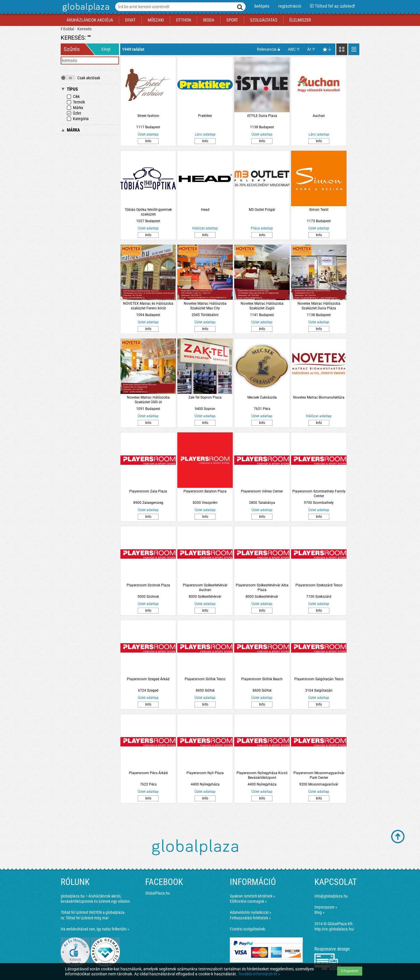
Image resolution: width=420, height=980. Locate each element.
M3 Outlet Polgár (262, 210)
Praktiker (205, 116)
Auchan (319, 116)
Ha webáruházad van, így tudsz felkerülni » (95, 929)
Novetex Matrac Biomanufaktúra (319, 397)
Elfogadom (350, 971)
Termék (76, 102)
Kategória (78, 119)
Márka (75, 108)
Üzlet (74, 113)
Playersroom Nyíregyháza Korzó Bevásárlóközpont (262, 775)
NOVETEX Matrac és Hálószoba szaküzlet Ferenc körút (148, 306)
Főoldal (67, 29)
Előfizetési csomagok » (248, 901)
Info (148, 141)
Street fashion (148, 116)
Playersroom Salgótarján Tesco (319, 679)
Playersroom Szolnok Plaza (148, 585)
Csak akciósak (80, 78)
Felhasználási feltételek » (250, 918)
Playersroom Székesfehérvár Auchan (205, 588)
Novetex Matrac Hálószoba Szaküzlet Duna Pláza (319, 306)
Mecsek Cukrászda (262, 397)
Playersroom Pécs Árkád (148, 773)
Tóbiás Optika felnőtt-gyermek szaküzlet (148, 212)
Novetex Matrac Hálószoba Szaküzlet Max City (205, 306)
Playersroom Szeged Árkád (148, 679)
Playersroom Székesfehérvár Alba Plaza (262, 588)
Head (205, 210)
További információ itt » (259, 974)
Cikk (73, 97)
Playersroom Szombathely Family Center (319, 494)
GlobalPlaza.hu (157, 893)
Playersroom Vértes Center (262, 491)
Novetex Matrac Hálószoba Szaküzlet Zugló (262, 306)
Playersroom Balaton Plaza (205, 491)
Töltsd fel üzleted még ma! (87, 918)
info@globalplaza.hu (331, 896)
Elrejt (106, 49)
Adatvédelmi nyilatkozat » (251, 912)
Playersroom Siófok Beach (262, 679)
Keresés (84, 29)
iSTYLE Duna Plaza (262, 116)
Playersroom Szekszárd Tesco (319, 585)
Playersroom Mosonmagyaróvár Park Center (319, 775)
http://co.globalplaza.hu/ (334, 929)
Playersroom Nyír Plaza (205, 773)
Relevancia (267, 49)
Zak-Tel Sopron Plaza (205, 397)
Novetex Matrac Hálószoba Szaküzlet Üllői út (148, 400)
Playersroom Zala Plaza (148, 491)
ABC (292, 49)
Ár (309, 49)
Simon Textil (319, 210)
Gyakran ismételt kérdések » (252, 896)
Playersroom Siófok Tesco (205, 679)
